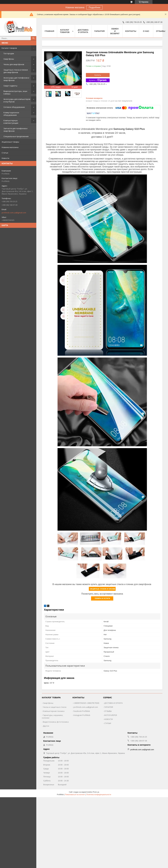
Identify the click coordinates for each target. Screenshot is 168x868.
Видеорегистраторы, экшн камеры (15, 92)
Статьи (5, 153)
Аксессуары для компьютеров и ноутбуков (17, 100)
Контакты (131, 31)
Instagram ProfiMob (82, 715)
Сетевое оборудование (14, 107)
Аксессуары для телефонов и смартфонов (16, 79)
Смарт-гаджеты (10, 86)
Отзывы (161, 31)
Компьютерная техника (54, 711)
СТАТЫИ (108, 723)
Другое (46, 726)
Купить (98, 75)
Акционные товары (10, 142)
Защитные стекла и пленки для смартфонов (16, 71)
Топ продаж (9, 53)
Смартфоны (9, 59)
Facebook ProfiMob (82, 711)
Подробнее (94, 7)
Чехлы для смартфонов (14, 64)
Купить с (98, 80)
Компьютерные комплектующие (11, 122)
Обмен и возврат (115, 31)
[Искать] (34, 38)
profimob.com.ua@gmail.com (14, 213)
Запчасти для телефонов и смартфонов (15, 130)
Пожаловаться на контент (75, 795)
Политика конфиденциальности (99, 795)
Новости (5, 158)
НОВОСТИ (108, 719)
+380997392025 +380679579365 (86, 703)
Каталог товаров (9, 48)
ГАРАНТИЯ (109, 707)
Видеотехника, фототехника (56, 722)
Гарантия (99, 31)
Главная (49, 31)
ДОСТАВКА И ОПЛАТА (113, 703)
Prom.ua (96, 792)
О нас (146, 31)
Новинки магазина (10, 147)
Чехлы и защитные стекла (55, 707)
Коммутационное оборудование (11, 114)
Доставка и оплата (83, 31)
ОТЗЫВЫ (108, 711)
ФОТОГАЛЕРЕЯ (111, 715)
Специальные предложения (16, 136)
